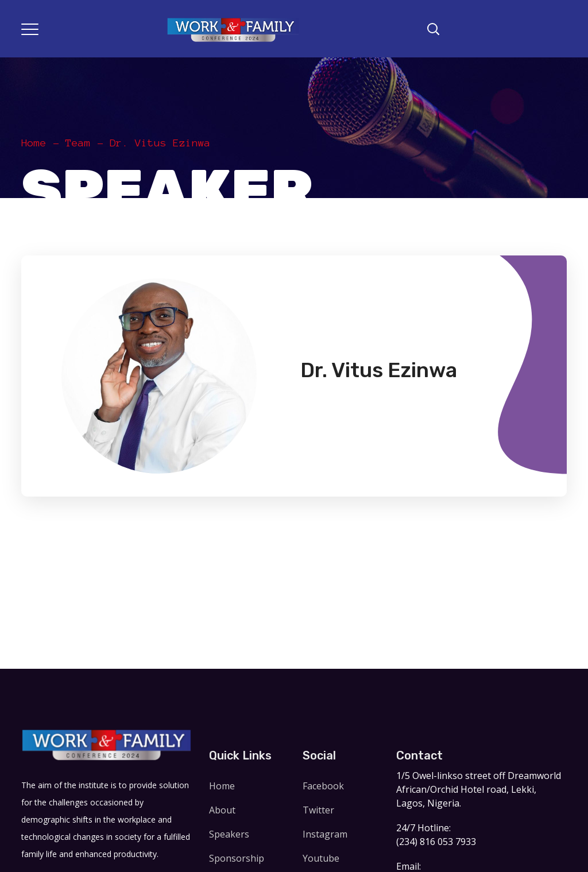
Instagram (325, 834)
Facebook (323, 786)
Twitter (318, 810)
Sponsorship (237, 858)
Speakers (229, 834)
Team (78, 143)
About (222, 810)
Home (34, 143)
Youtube (321, 858)
